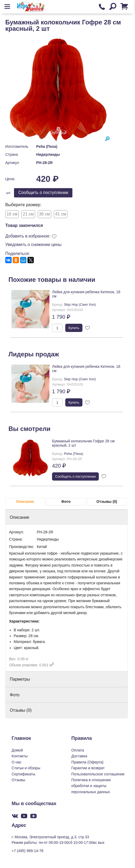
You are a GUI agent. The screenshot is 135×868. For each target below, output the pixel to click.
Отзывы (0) (107, 502)
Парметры (20, 679)
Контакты (20, 756)
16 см (12, 214)
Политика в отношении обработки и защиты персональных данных (91, 786)
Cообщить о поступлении (43, 193)
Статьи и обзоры (26, 768)
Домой (17, 750)
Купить (74, 328)
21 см (28, 214)
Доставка (79, 756)
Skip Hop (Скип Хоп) (80, 305)
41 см (61, 214)
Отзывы (18, 780)
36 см (45, 214)
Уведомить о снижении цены (33, 245)
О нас (17, 762)
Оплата (78, 750)
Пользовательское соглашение (98, 774)
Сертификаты (23, 774)
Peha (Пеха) (47, 146)
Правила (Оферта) (87, 762)
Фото (66, 502)
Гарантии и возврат (88, 768)
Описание (25, 502)
